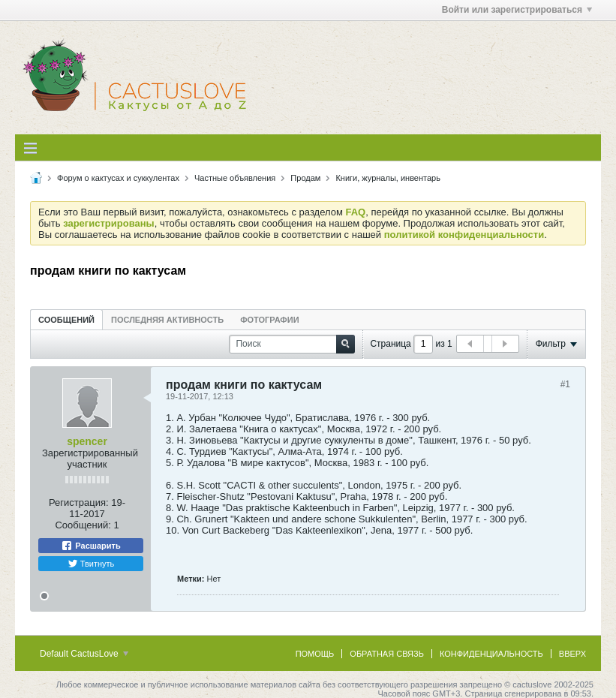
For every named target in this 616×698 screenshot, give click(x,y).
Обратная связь (387, 654)
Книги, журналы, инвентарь (388, 178)
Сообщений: (83, 525)
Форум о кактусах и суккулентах (118, 178)
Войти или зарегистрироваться (517, 10)
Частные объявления (235, 178)
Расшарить (90, 546)
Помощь (315, 654)
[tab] (66, 319)
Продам (305, 178)
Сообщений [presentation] (66, 320)
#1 (565, 384)
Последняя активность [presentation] (167, 320)
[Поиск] (292, 344)
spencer (87, 441)
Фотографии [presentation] (269, 320)
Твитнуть (91, 564)
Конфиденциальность (491, 654)
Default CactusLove (84, 654)
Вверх (572, 654)
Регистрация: (79, 502)
